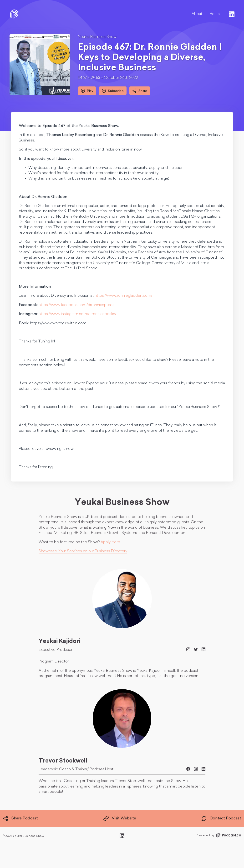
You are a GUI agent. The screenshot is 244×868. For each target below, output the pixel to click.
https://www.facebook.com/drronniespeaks (77, 305)
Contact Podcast (221, 818)
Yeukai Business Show (97, 37)
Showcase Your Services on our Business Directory (83, 551)
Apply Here (110, 542)
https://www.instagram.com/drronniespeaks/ (77, 314)
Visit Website (120, 818)
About (197, 14)
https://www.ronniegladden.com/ (123, 296)
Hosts (215, 14)
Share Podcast (20, 818)
